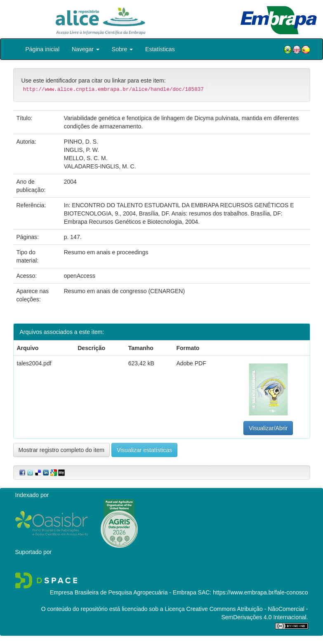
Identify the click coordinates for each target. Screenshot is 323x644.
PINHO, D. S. (81, 142)
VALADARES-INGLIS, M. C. (100, 166)
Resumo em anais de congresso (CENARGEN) (124, 291)
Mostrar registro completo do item (62, 450)
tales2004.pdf (34, 363)
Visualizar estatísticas (144, 450)
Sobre (122, 49)
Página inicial (43, 49)
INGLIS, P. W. (81, 150)
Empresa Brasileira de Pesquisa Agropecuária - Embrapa (123, 592)
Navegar (86, 49)
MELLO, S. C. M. (86, 158)
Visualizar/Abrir (268, 428)
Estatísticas (160, 49)
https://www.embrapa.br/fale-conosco (260, 592)
